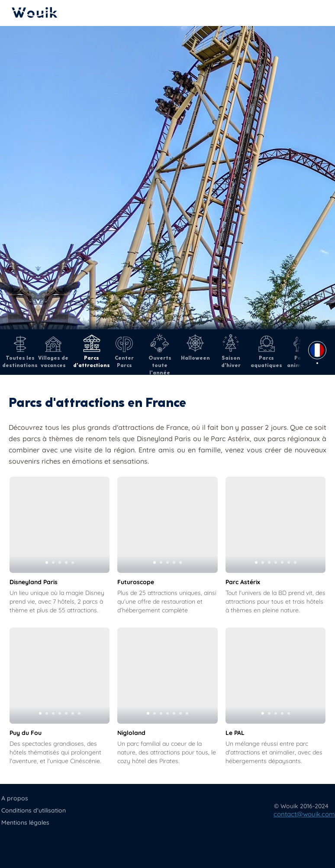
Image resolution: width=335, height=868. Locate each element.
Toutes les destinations (20, 351)
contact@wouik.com (304, 814)
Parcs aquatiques (266, 351)
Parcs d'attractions (92, 351)
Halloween (195, 348)
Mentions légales (25, 822)
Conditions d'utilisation (34, 810)
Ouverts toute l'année (160, 355)
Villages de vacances (53, 351)
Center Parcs (124, 351)
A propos (15, 798)
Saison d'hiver (231, 351)
